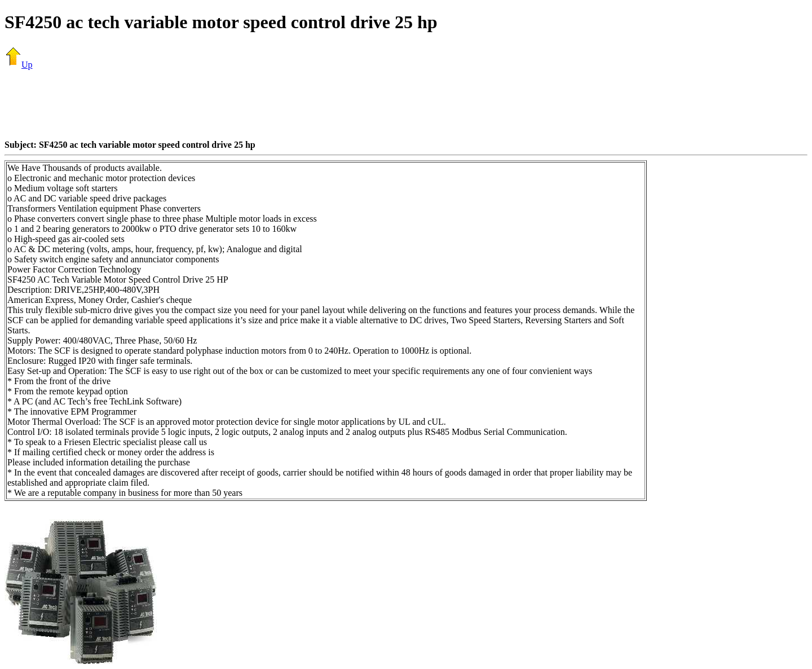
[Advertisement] (406, 104)
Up (19, 65)
